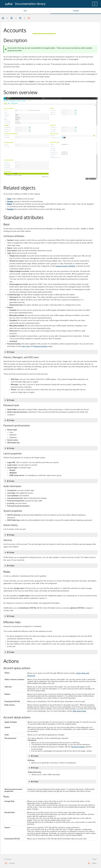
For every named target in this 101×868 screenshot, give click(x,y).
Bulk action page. (80, 711)
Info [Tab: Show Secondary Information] (25, 11)
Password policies (40, 346)
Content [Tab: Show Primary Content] (76, 11)
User (9, 199)
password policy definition (65, 266)
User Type (26, 346)
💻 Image (11, 352)
